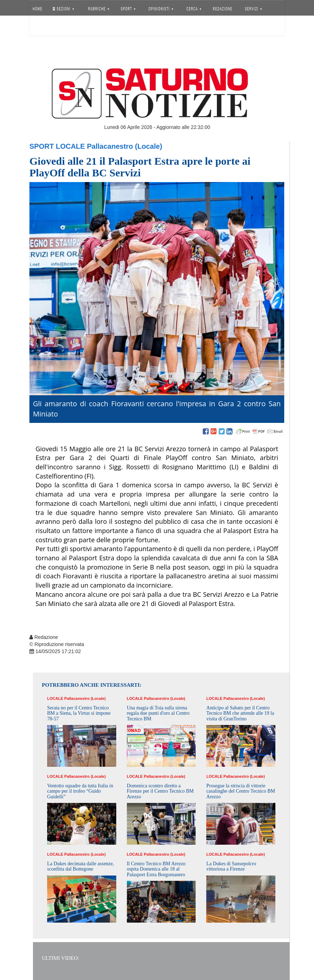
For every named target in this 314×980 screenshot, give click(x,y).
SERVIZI (253, 9)
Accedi (43, 27)
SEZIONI (63, 9)
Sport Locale (57, 146)
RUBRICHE (98, 9)
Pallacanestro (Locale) (124, 146)
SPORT (128, 9)
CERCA (194, 9)
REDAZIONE (223, 9)
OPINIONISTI (161, 9)
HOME (38, 9)
